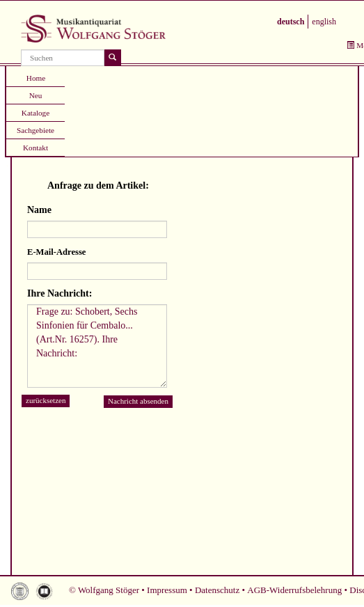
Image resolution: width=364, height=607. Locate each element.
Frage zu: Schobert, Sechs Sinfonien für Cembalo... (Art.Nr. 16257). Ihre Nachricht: (97, 346)
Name (39, 210)
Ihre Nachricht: (60, 293)
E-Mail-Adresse (56, 252)
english (324, 22)
